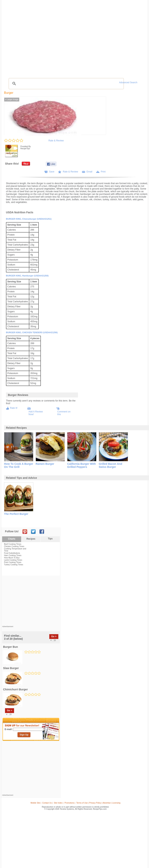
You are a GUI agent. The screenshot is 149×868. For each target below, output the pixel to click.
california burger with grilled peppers (81, 465)
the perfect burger (16, 514)
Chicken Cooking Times (14, 546)
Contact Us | (47, 803)
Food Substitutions (12, 553)
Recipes (31, 539)
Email (90, 172)
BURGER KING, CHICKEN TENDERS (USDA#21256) (32, 332)
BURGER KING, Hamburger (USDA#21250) (27, 276)
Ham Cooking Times (13, 555)
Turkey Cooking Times (14, 565)
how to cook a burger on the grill (19, 465)
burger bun (10, 647)
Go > (54, 636)
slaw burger (11, 668)
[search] (66, 84)
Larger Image (12, 99)
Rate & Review (56, 141)
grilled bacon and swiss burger (110, 465)
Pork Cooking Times (13, 562)
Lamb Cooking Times (13, 560)
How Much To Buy (12, 558)
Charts (12, 539)
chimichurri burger (15, 689)
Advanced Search (128, 82)
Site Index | (59, 803)
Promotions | (70, 803)
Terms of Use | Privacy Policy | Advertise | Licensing (98, 803)
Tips (50, 539)
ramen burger (45, 464)
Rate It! (14, 408)
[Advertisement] (31, 602)
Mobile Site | (36, 803)
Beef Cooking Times (13, 544)
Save (52, 172)
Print (103, 172)
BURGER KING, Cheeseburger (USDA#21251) (29, 219)
